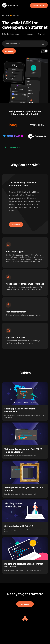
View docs (9, 51)
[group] (25, 401)
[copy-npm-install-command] (43, 44)
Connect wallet (39, 5)
